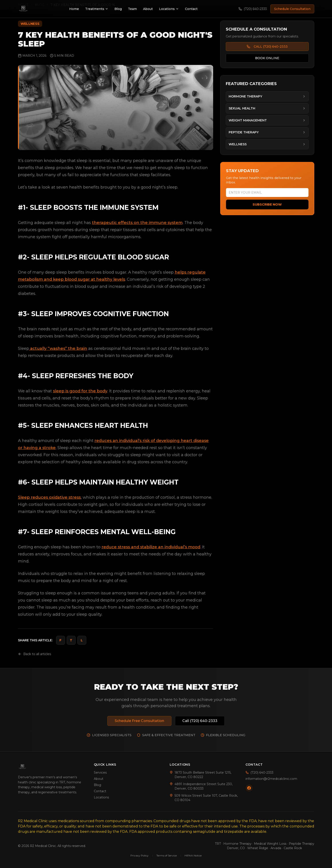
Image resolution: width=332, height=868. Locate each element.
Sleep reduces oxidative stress (49, 497)
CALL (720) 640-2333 (267, 47)
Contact (191, 9)
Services (100, 773)
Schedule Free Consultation (139, 721)
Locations (169, 9)
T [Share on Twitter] (71, 640)
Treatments (97, 9)
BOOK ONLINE (267, 58)
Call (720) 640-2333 (200, 721)
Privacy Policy (139, 855)
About (148, 9)
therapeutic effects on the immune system (137, 223)
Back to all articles (34, 654)
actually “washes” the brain (58, 348)
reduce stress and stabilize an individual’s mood (151, 547)
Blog (118, 9)
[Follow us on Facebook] (249, 788)
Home (74, 9)
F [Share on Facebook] (60, 640)
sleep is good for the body (80, 391)
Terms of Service (167, 855)
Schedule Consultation (292, 9)
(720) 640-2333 (253, 9)
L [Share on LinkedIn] (82, 640)
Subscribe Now (267, 204)
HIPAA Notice (193, 855)
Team (132, 9)
